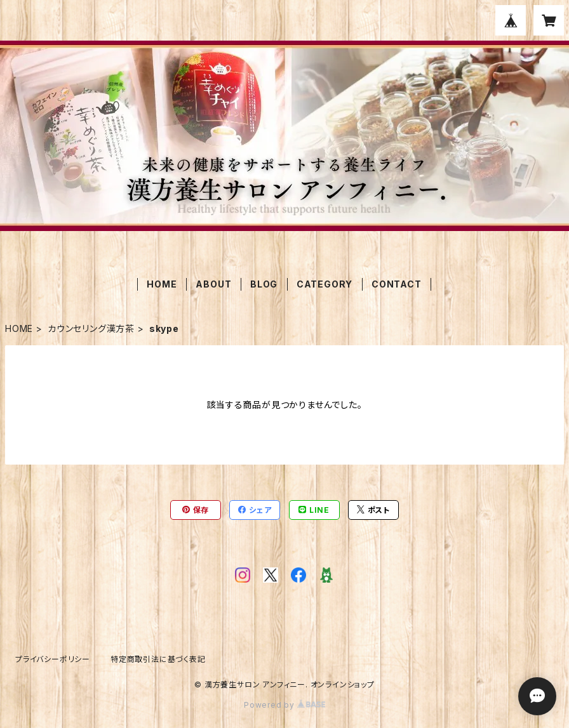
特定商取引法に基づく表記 (158, 659)
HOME (162, 284)
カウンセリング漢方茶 (91, 328)
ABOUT (213, 284)
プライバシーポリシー (53, 659)
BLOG (264, 284)
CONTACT (397, 284)
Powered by (284, 705)
